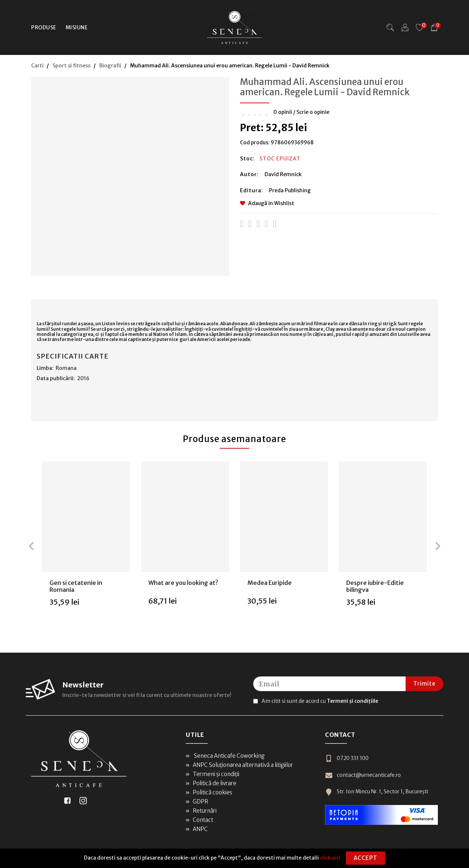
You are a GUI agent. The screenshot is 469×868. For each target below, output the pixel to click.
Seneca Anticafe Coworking (225, 756)
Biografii (110, 66)
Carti (37, 66)
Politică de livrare (211, 783)
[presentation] (31, 546)
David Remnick (283, 174)
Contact (200, 820)
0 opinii (283, 112)
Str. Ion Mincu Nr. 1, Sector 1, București (376, 792)
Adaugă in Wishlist (267, 203)
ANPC (197, 829)
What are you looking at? (183, 583)
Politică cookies (209, 792)
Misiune (77, 27)
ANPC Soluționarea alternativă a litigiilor (239, 765)
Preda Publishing (290, 190)
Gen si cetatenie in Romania (76, 586)
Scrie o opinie (313, 112)
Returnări (201, 811)
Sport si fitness (71, 66)
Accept (365, 858)
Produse (44, 27)
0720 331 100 (347, 758)
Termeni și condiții (213, 774)
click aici (330, 858)
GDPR (197, 802)
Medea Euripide (269, 583)
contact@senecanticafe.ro (363, 775)
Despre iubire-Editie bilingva (375, 586)
